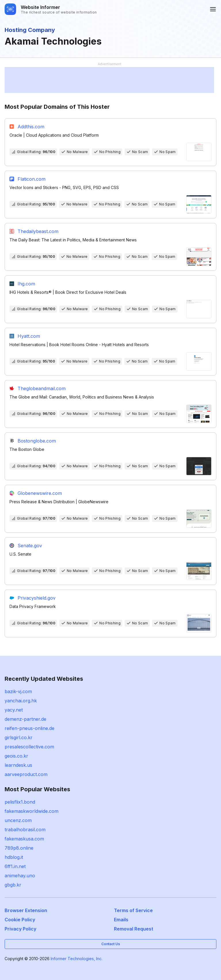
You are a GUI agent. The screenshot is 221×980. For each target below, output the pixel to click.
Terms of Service (133, 910)
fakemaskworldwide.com (32, 811)
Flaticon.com (32, 179)
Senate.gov (30, 546)
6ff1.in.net (15, 866)
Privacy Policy (20, 929)
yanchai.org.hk (21, 701)
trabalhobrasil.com (25, 830)
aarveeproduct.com (26, 774)
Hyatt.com (29, 336)
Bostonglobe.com (37, 441)
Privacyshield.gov (37, 598)
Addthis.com (31, 127)
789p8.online (19, 848)
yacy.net (14, 710)
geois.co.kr (16, 756)
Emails (121, 920)
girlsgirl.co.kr (19, 737)
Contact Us (111, 944)
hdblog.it (14, 857)
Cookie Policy (20, 920)
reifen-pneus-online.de (29, 728)
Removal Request (134, 929)
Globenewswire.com (40, 493)
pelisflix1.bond (20, 802)
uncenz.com (18, 820)
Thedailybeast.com (38, 231)
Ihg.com (26, 284)
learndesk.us (18, 765)
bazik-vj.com (18, 691)
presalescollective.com (29, 747)
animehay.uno (20, 876)
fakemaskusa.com (24, 839)
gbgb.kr (13, 885)
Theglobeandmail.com (42, 388)
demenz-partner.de (25, 719)
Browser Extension (26, 910)
